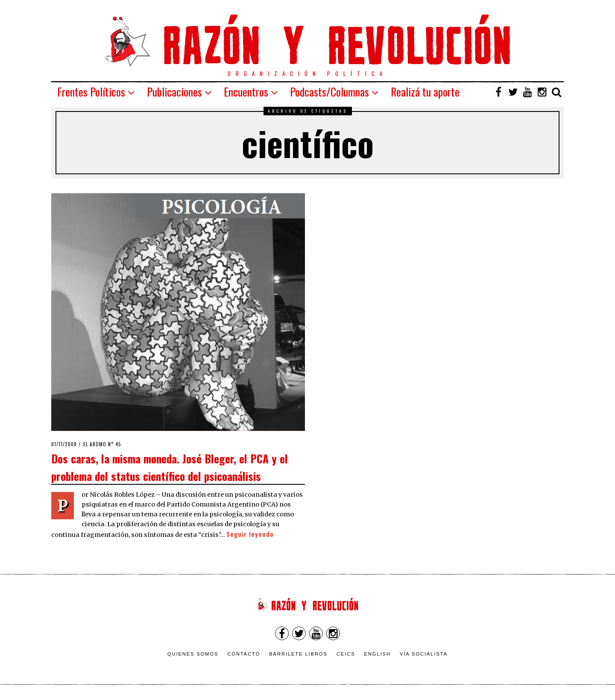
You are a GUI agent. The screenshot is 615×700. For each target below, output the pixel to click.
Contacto (244, 654)
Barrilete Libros (298, 654)
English (378, 654)
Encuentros (246, 92)
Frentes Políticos (91, 92)
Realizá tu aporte (425, 92)
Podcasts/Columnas (329, 92)
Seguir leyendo (250, 534)
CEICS (346, 654)
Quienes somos (193, 654)
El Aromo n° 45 (102, 444)
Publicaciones (174, 92)
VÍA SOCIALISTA (424, 654)
